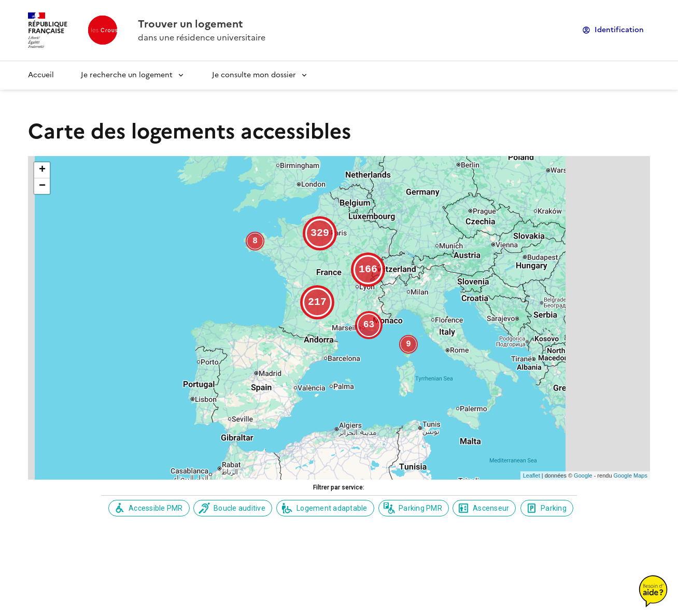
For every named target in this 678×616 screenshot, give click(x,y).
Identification (619, 30)
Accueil (41, 75)
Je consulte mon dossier (254, 75)
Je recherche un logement (127, 75)
